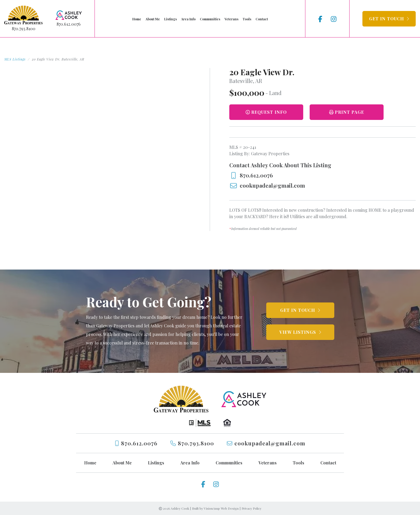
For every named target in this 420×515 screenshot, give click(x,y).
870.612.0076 (69, 24)
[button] (389, 19)
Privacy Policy (252, 508)
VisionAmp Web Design (221, 508)
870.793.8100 (24, 29)
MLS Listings (15, 59)
